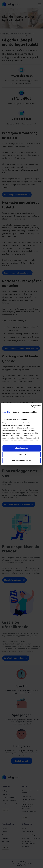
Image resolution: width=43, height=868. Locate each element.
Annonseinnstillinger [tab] (30, 412)
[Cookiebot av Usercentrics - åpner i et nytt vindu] (31, 406)
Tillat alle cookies (22, 448)
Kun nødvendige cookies (22, 460)
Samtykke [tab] (6, 412)
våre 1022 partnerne (15, 423)
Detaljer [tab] (16, 412)
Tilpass (22, 454)
